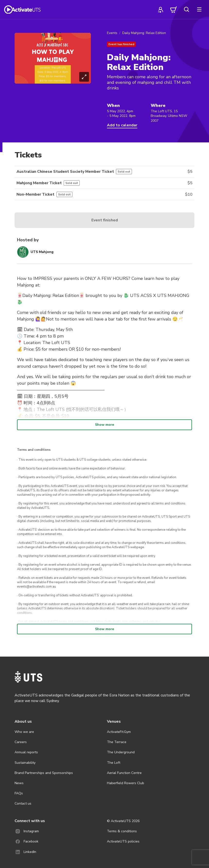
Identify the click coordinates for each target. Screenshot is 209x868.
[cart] (174, 9)
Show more (104, 425)
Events (112, 33)
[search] (186, 9)
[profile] (161, 9)
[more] (199, 9)
